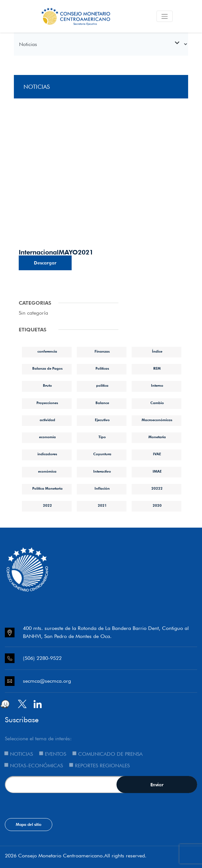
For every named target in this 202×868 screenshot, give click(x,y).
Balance (102, 403)
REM (157, 368)
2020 (157, 505)
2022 (47, 505)
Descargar (45, 263)
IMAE (157, 471)
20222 (157, 488)
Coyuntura (102, 454)
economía (47, 437)
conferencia (47, 351)
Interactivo (102, 471)
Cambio (157, 403)
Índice (157, 351)
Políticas (102, 368)
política (102, 385)
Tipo (102, 437)
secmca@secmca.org (47, 681)
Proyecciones (47, 403)
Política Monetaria (47, 488)
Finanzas (102, 351)
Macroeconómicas (157, 420)
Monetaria (157, 437)
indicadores (47, 454)
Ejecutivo (102, 420)
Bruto (47, 385)
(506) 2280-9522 (42, 658)
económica (47, 471)
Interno (157, 385)
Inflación (102, 488)
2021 (102, 505)
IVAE (157, 454)
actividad (47, 420)
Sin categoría (33, 313)
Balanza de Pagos (47, 368)
